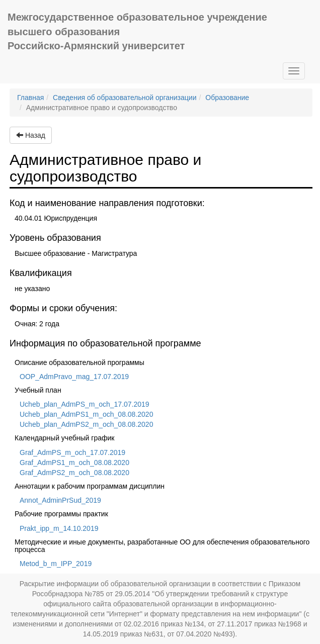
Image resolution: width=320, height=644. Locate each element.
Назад (31, 135)
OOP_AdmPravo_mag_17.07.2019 (74, 377)
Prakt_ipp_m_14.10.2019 (59, 528)
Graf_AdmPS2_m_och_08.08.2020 (74, 473)
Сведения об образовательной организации (125, 98)
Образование (227, 98)
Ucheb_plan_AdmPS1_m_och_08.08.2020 (86, 414)
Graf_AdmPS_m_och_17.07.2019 (72, 452)
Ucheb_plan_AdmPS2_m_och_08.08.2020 (86, 424)
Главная (30, 98)
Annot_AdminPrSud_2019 (60, 500)
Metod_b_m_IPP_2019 (56, 564)
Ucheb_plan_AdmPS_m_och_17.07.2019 (85, 404)
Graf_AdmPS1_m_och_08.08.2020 (74, 463)
